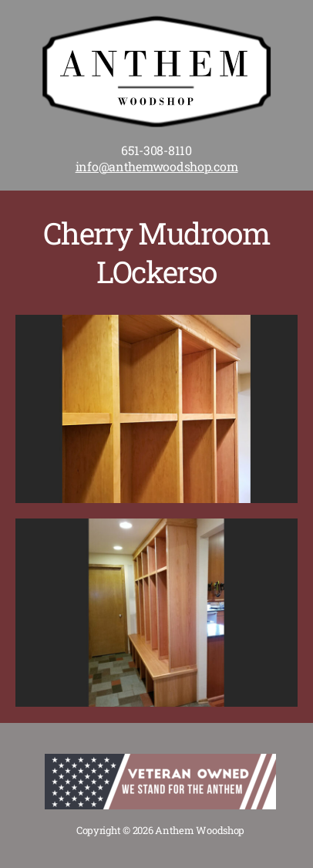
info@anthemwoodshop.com (157, 167)
